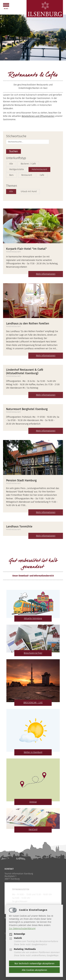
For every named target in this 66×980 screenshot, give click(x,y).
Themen (12, 186)
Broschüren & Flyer (33, 653)
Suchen (13, 151)
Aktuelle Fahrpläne (33, 618)
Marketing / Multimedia (22, 949)
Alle (11, 164)
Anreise (33, 802)
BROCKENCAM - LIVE (33, 703)
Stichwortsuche (16, 136)
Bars (11, 175)
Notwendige (17, 934)
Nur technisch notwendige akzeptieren (34, 963)
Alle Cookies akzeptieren (34, 970)
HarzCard (33, 829)
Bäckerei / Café (28, 164)
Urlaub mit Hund (29, 191)
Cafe (42, 175)
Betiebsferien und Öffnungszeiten (38, 116)
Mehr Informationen (46, 274)
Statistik (15, 938)
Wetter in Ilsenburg (33, 752)
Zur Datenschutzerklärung (22, 928)
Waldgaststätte (17, 169)
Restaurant (27, 175)
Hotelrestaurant (39, 169)
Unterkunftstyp (16, 158)
